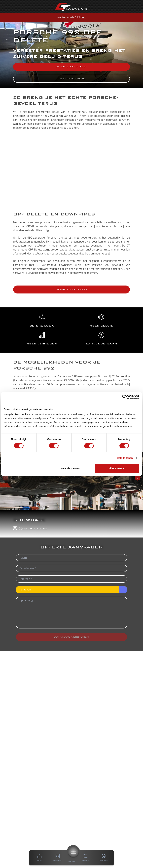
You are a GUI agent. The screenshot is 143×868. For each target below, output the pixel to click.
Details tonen (125, 458)
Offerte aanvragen (71, 67)
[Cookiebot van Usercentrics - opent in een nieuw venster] (125, 397)
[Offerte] (85, 858)
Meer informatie (72, 79)
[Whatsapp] (104, 858)
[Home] (71, 7)
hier (84, 17)
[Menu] (73, 852)
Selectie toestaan (71, 468)
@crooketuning (30, 528)
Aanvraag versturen (71, 637)
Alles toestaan (117, 468)
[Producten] (58, 858)
